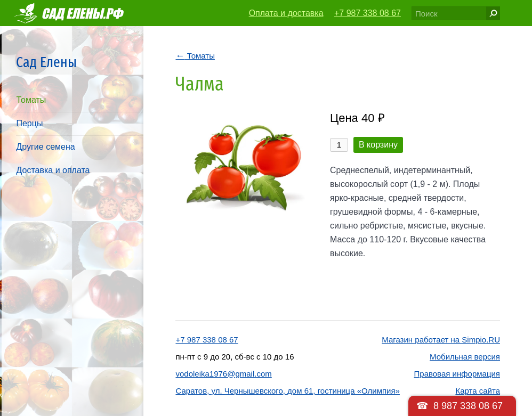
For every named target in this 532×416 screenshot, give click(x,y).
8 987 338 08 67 (468, 406)
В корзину (378, 145)
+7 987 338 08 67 (368, 13)
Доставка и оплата (53, 170)
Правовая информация (457, 374)
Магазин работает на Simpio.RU (441, 340)
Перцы (29, 123)
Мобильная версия (465, 357)
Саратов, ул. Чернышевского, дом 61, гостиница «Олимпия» (287, 391)
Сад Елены (46, 62)
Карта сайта (478, 391)
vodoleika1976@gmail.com (223, 374)
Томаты (31, 100)
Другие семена (45, 147)
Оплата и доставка (286, 13)
